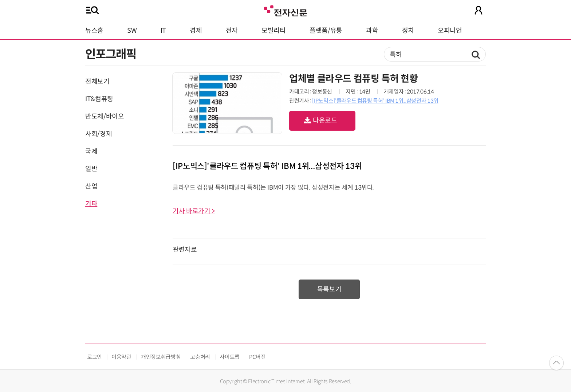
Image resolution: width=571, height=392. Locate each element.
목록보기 (329, 289)
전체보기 (97, 82)
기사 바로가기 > (194, 211)
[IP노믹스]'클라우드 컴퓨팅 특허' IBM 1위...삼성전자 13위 (375, 101)
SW (132, 31)
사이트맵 (230, 357)
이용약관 (121, 357)
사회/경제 (99, 134)
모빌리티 (274, 31)
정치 (408, 31)
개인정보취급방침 (161, 357)
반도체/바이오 (105, 116)
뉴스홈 (94, 31)
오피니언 (450, 31)
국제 (91, 151)
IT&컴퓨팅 (99, 99)
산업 (91, 186)
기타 (91, 204)
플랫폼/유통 (326, 31)
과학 (372, 31)
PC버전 (257, 357)
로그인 (94, 357)
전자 (232, 31)
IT (163, 31)
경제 (196, 31)
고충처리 (200, 357)
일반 (91, 169)
